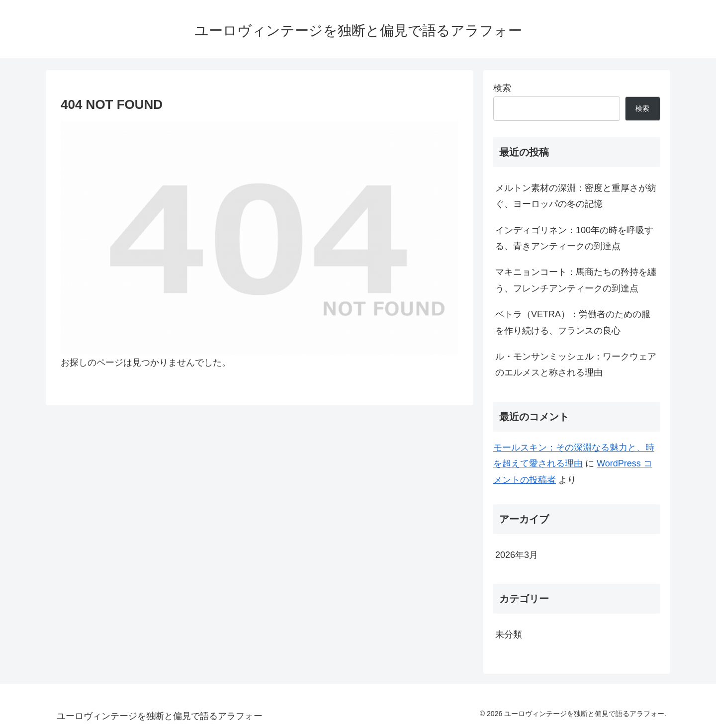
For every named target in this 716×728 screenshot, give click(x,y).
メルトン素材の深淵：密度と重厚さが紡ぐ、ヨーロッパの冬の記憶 (576, 196)
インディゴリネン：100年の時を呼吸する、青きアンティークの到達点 (574, 238)
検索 (502, 88)
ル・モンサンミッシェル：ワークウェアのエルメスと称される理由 (576, 364)
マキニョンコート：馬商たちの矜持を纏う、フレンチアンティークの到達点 (576, 280)
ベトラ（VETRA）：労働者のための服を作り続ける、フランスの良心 (573, 322)
